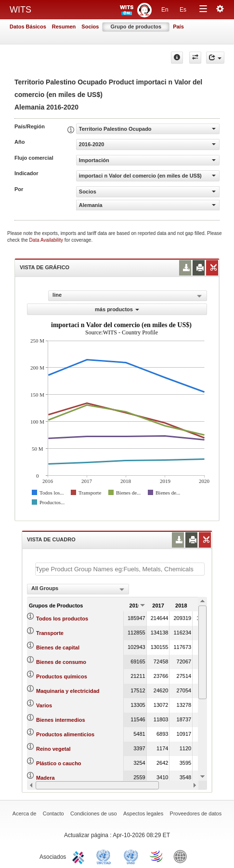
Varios (44, 705)
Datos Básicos (28, 27)
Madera (45, 778)
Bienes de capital (58, 648)
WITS (20, 10)
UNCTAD (105, 856)
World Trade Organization (157, 856)
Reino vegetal (53, 749)
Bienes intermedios (60, 720)
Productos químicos (62, 676)
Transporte (50, 633)
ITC (80, 856)
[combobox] (78, 589)
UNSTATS (131, 856)
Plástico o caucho (59, 763)
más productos (117, 309)
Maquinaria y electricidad (68, 691)
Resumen (64, 27)
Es (183, 10)
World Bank (182, 856)
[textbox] (120, 569)
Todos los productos (62, 619)
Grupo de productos (136, 27)
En (165, 10)
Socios (90, 27)
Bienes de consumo (61, 662)
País (178, 27)
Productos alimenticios (65, 734)
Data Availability (47, 240)
